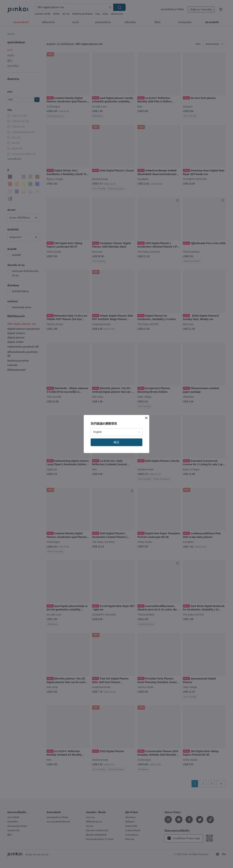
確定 (116, 442)
